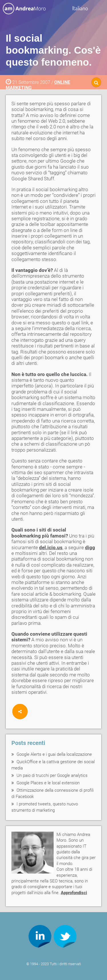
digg (90, 547)
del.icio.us (51, 547)
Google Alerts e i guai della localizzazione (54, 754)
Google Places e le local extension (48, 783)
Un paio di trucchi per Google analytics (52, 775)
